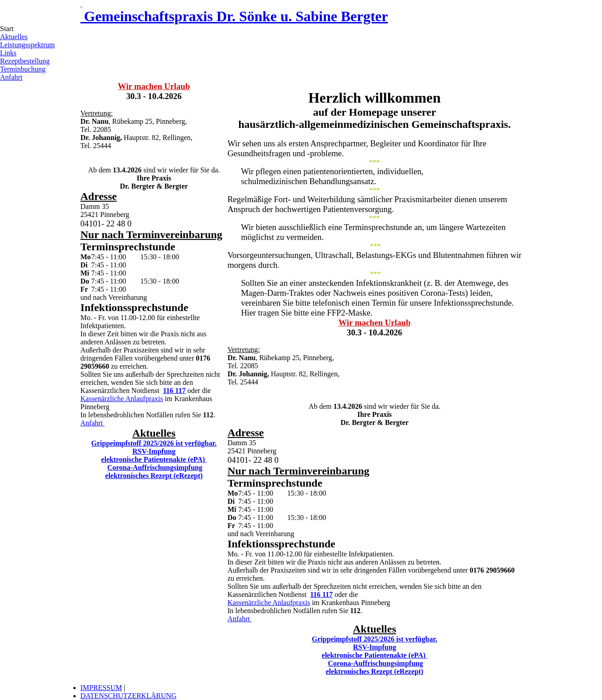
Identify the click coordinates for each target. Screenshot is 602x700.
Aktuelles (14, 37)
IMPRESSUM (101, 688)
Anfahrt (11, 77)
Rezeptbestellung (25, 61)
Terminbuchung (23, 69)
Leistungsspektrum (27, 45)
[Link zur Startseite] (81, 4)
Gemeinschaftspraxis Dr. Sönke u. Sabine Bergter (234, 16)
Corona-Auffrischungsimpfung (155, 467)
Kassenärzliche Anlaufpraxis (122, 399)
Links (8, 53)
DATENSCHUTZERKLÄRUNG (129, 696)
